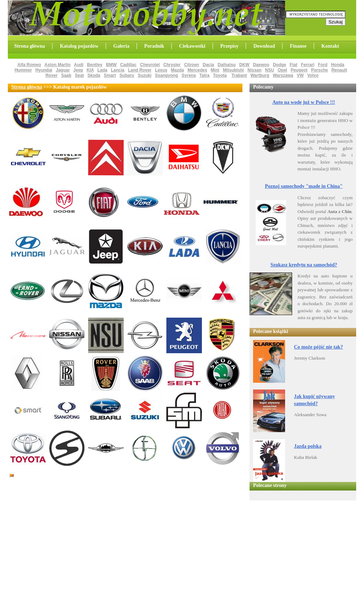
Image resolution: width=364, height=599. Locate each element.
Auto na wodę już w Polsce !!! (304, 102)
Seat (79, 75)
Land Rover (140, 70)
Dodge (280, 65)
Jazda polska (308, 446)
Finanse (298, 46)
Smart (110, 75)
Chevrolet (150, 65)
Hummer (23, 70)
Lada (102, 70)
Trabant (239, 75)
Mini (215, 70)
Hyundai (44, 70)
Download (264, 46)
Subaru (127, 75)
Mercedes (197, 70)
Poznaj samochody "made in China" (304, 186)
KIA (90, 70)
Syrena (189, 75)
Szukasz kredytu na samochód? (304, 265)
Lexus (161, 70)
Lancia (118, 70)
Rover (52, 75)
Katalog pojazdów (79, 46)
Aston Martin (57, 65)
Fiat (293, 65)
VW (300, 75)
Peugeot (299, 70)
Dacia (208, 65)
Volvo (313, 75)
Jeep (78, 70)
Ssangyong (167, 75)
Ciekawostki (192, 46)
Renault (339, 70)
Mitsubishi (233, 70)
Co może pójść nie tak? (318, 347)
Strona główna (30, 46)
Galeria (121, 46)
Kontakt (330, 46)
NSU (270, 70)
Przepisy (229, 46)
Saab (66, 75)
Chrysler (172, 65)
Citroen (192, 65)
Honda (338, 65)
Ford (323, 65)
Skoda (94, 75)
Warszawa (283, 75)
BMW (111, 65)
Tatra (204, 75)
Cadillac (128, 65)
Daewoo (261, 65)
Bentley (95, 65)
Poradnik (154, 46)
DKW (244, 65)
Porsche (319, 70)
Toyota (220, 75)
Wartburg (260, 75)
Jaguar (63, 70)
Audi (79, 65)
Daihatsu (227, 65)
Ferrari (307, 65)
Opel (282, 70)
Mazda (178, 70)
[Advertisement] (102, 484)
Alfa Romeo (29, 65)
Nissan (254, 70)
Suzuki (144, 75)
